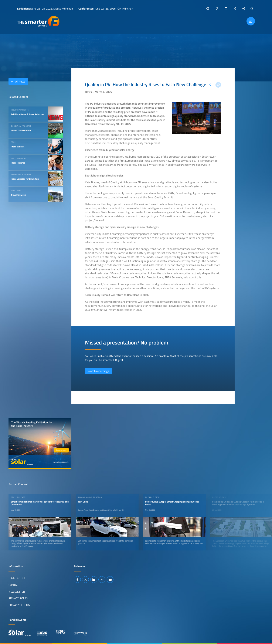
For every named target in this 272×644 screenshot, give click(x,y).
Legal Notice (17, 578)
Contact (14, 585)
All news (17, 81)
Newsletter (17, 592)
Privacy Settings (20, 605)
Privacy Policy (18, 598)
